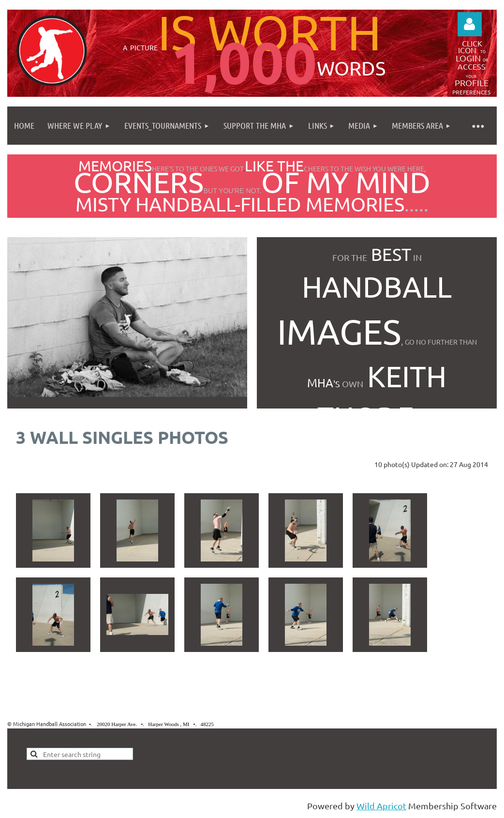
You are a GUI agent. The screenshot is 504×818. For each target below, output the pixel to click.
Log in (470, 24)
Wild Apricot (381, 806)
